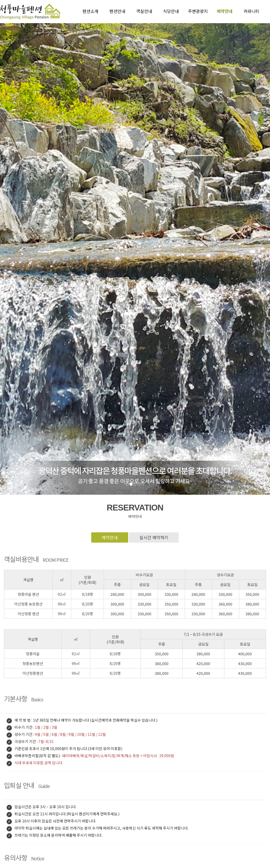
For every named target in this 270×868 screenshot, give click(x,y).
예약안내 (110, 537)
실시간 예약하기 (154, 537)
